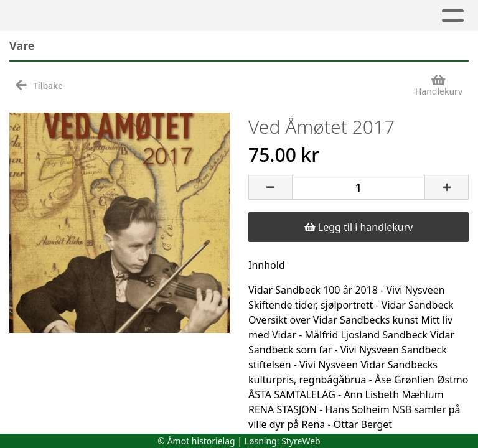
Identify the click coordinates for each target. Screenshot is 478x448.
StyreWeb (301, 441)
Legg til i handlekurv (359, 227)
